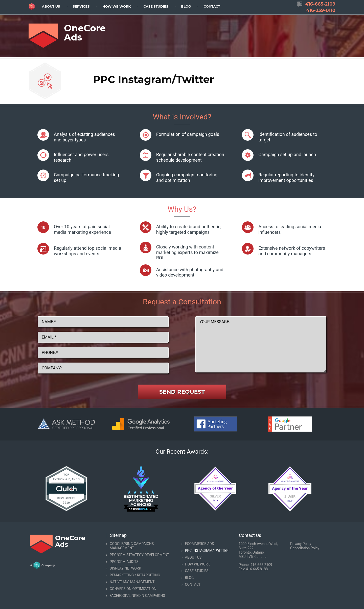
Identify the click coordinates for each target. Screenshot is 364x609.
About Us (51, 6)
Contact (212, 6)
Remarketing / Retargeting (135, 575)
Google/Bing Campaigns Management (132, 546)
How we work (117, 6)
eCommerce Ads (200, 544)
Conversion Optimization (133, 589)
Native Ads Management (132, 582)
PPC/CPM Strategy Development (139, 555)
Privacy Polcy (301, 544)
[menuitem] (51, 6)
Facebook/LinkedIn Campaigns (137, 596)
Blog (186, 6)
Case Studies (156, 6)
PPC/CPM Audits (124, 562)
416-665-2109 (261, 565)
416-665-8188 (257, 569)
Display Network (125, 568)
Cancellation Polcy (305, 548)
